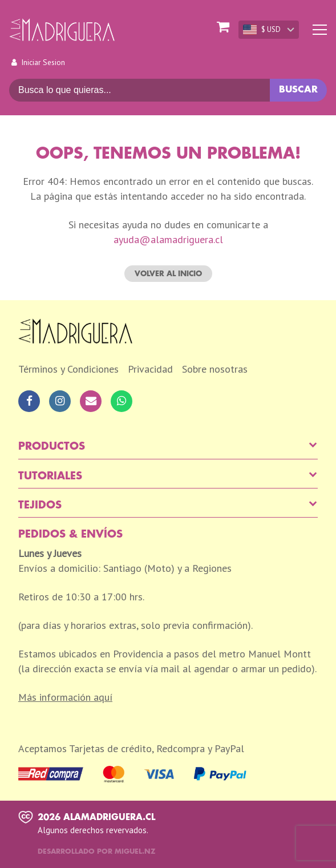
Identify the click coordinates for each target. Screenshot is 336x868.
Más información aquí (65, 697)
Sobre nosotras (215, 369)
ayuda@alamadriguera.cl (168, 239)
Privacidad (150, 369)
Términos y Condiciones (68, 369)
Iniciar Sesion (43, 62)
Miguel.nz (135, 851)
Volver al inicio (168, 274)
